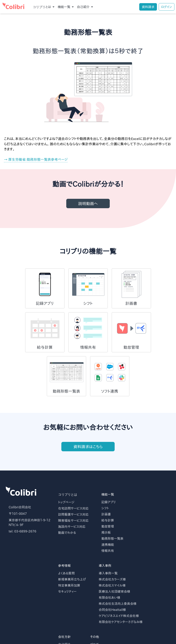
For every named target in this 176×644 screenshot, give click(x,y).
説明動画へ (88, 203)
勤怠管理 (108, 526)
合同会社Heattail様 (112, 610)
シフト (105, 508)
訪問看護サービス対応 (73, 514)
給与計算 (108, 520)
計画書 (106, 514)
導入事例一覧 (108, 573)
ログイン (167, 7)
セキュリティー (67, 591)
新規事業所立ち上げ (72, 579)
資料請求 (148, 7)
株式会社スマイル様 (112, 585)
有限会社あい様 (110, 598)
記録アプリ (109, 502)
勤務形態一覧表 (112, 539)
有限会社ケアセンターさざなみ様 (121, 622)
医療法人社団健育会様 (114, 591)
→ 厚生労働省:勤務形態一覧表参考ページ (36, 159)
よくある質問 (66, 573)
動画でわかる (67, 533)
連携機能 (108, 545)
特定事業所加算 (69, 585)
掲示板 (106, 532)
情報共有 (108, 551)
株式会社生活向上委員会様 (118, 604)
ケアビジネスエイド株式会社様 (119, 616)
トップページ (66, 502)
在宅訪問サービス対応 (73, 508)
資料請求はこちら (88, 449)
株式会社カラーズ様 (112, 579)
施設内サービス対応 (72, 527)
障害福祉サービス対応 (73, 520)
